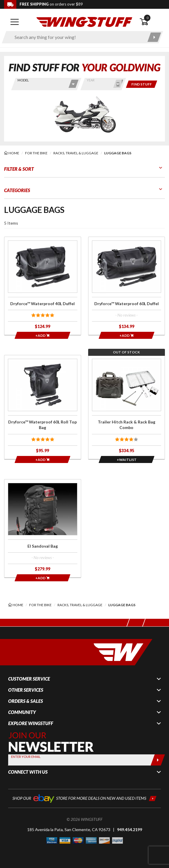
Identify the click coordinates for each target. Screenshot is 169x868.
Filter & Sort (19, 169)
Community (22, 712)
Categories (17, 190)
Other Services (26, 690)
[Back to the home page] (84, 22)
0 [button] (147, 18)
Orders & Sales (26, 701)
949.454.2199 (130, 829)
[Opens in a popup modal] (126, 459)
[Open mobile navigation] (15, 22)
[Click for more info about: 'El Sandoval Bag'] (43, 528)
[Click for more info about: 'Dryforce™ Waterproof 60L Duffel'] (127, 286)
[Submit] (158, 760)
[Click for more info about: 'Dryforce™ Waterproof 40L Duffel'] (43, 286)
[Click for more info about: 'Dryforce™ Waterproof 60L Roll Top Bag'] (43, 407)
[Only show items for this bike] (142, 84)
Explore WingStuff (31, 723)
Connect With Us (28, 772)
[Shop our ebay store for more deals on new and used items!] (84, 798)
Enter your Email (26, 757)
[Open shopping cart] (152, 22)
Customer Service (29, 679)
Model (23, 80)
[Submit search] (154, 37)
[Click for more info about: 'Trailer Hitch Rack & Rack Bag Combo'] (127, 407)
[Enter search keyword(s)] (77, 37)
